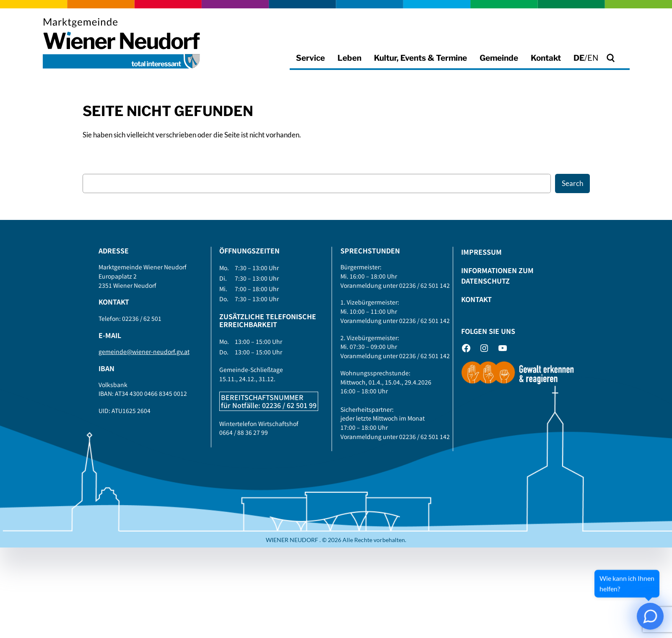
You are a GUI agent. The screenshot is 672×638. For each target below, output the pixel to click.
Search (572, 183)
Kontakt (546, 58)
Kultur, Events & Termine (420, 58)
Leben (349, 58)
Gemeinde (499, 58)
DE (579, 58)
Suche (623, 58)
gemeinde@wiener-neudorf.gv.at (144, 351)
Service (310, 58)
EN (593, 58)
